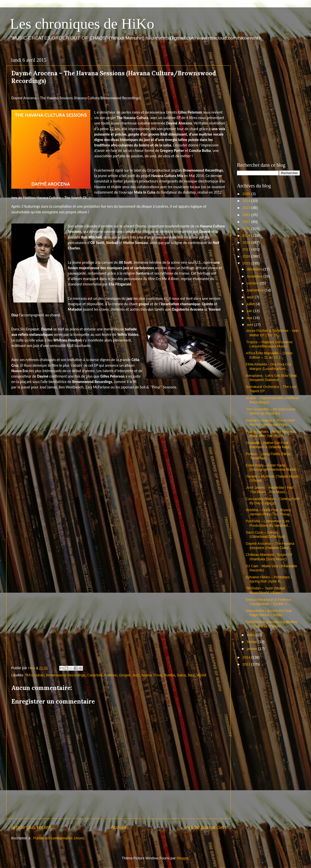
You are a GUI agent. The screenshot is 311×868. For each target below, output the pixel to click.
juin (250, 311)
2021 (247, 222)
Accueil (118, 827)
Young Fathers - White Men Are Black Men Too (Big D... (271, 434)
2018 (247, 242)
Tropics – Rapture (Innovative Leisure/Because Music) (269, 344)
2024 (247, 201)
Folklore (111, 675)
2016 (247, 256)
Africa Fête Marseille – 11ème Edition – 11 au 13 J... (269, 355)
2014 (247, 657)
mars (251, 635)
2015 (247, 263)
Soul (191, 675)
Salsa (181, 675)
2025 (247, 194)
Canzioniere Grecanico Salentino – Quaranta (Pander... (272, 624)
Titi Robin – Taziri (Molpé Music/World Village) (265, 590)
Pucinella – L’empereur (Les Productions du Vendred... (268, 523)
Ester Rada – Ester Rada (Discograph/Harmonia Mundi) (271, 467)
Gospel (124, 675)
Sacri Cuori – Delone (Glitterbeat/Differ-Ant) (265, 535)
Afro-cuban (35, 675)
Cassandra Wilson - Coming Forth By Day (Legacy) (273, 501)
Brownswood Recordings (66, 675)
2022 (247, 215)
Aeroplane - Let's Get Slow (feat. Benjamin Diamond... (272, 378)
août (251, 297)
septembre (256, 290)
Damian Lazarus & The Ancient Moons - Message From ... (271, 422)
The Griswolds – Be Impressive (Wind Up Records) (271, 411)
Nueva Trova (152, 675)
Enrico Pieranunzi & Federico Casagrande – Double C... (269, 602)
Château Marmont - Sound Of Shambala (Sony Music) (269, 557)
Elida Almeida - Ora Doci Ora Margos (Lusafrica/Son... (268, 366)
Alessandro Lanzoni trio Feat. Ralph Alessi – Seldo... (269, 613)
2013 (247, 664)
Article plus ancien (206, 827)
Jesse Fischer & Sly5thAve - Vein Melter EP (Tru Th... (272, 333)
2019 (247, 236)
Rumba (169, 675)
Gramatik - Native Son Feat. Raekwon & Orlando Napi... (269, 445)
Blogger (183, 858)
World (201, 675)
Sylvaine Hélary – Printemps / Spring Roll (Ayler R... (269, 579)
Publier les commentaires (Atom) (59, 838)
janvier (253, 649)
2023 (247, 208)
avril (251, 325)
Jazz (136, 675)
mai (250, 318)
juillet (251, 304)
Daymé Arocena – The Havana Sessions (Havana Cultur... (270, 546)
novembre (255, 276)
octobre (253, 283)
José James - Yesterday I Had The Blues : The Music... (270, 490)
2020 (247, 229)
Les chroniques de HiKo (82, 24)
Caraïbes (95, 675)
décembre (255, 269)
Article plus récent (31, 827)
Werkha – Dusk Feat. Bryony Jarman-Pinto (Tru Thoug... (269, 512)
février (252, 642)
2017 (247, 249)
